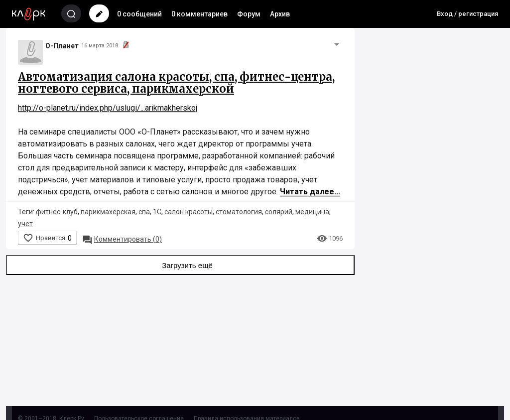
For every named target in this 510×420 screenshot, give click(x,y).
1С (157, 212)
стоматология (239, 212)
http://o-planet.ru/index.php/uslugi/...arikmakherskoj (108, 108)
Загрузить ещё (180, 265)
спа (144, 212)
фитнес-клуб (57, 212)
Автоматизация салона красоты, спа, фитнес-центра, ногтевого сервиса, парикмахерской (176, 83)
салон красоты (189, 212)
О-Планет (62, 46)
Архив (280, 14)
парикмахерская (108, 212)
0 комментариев (199, 14)
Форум (249, 14)
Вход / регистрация (467, 14)
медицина (312, 212)
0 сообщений (139, 14)
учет (25, 224)
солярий (279, 212)
